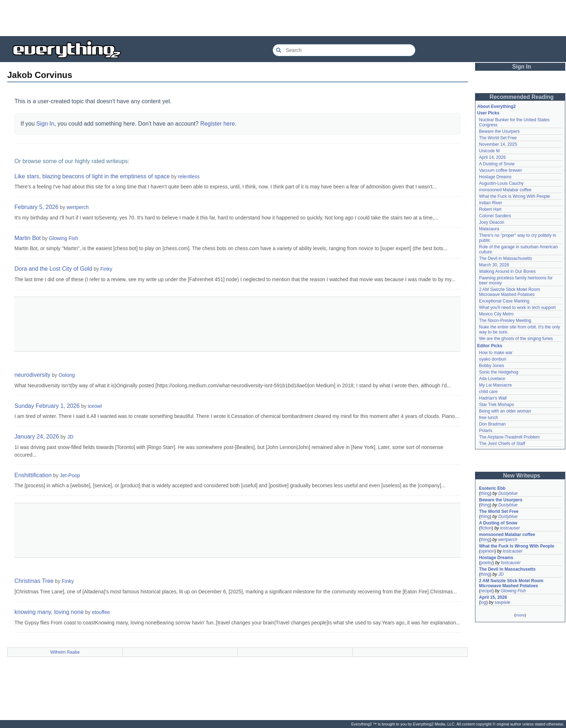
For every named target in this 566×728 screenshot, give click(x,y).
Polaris (486, 431)
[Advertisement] (283, 18)
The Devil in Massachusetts (506, 258)
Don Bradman (492, 424)
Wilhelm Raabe (65, 652)
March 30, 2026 (494, 265)
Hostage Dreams (495, 177)
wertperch (77, 207)
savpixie (502, 602)
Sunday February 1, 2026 (47, 406)
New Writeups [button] (522, 476)
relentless (189, 176)
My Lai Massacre (495, 385)
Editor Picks (490, 346)
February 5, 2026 (36, 207)
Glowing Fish (64, 238)
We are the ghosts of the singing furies (516, 339)
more (520, 615)
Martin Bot (28, 238)
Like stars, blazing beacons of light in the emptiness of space (92, 176)
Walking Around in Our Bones (507, 271)
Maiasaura (489, 229)
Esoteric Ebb (492, 488)
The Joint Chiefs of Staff (502, 444)
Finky (106, 269)
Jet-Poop (70, 475)
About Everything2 (497, 106)
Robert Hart (490, 209)
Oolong (67, 375)
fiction (486, 528)
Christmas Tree (34, 581)
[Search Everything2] (344, 50)
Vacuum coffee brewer (500, 170)
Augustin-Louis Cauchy (501, 183)
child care (488, 392)
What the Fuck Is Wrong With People (515, 196)
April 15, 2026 (493, 597)
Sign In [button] (522, 67)
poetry (486, 563)
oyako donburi (493, 359)
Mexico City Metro (496, 314)
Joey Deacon (492, 222)
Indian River (491, 203)
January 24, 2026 (37, 437)
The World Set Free (498, 138)
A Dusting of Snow (497, 164)
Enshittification (33, 475)
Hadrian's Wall (493, 398)
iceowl (95, 406)
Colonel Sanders (495, 216)
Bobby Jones (491, 366)
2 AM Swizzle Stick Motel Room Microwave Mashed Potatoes (510, 292)
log (483, 602)
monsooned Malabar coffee (505, 190)
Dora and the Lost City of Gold (53, 269)
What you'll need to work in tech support (517, 308)
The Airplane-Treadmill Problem (509, 437)
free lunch (489, 418)
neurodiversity (32, 375)
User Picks (488, 113)
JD (70, 437)
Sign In (45, 124)
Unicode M (489, 151)
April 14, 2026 (492, 157)
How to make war (496, 353)
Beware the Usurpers (499, 131)
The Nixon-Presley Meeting (505, 321)
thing (485, 493)
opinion (487, 551)
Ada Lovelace (492, 379)
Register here (218, 124)
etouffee (101, 612)
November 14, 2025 (498, 144)
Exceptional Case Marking (504, 301)
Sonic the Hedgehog (499, 372)
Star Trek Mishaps (497, 405)
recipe (486, 591)
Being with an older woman (505, 411)
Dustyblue (508, 493)
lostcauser (510, 528)
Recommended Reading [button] (522, 97)
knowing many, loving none (49, 612)
